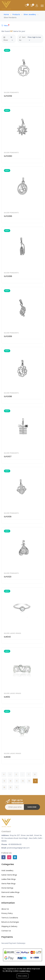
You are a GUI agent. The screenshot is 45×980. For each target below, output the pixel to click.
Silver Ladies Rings (13, 633)
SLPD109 (8, 517)
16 (11, 787)
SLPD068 (8, 276)
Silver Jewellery (30, 14)
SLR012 (7, 697)
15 (4, 787)
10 (11, 781)
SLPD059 (8, 96)
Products (16, 14)
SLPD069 (8, 336)
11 (17, 781)
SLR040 (7, 637)
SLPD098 (8, 396)
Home (6, 14)
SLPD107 (8, 457)
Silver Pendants (11, 92)
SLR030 (7, 757)
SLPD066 (8, 216)
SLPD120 (8, 577)
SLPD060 (8, 156)
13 (29, 781)
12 (23, 781)
